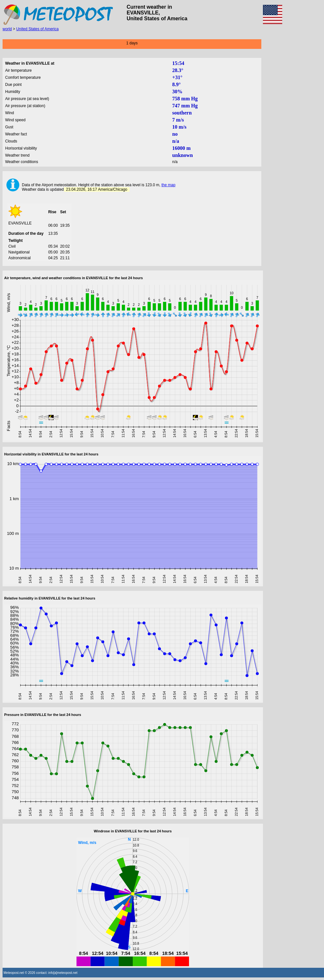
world (7, 29)
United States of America (37, 29)
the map (168, 185)
